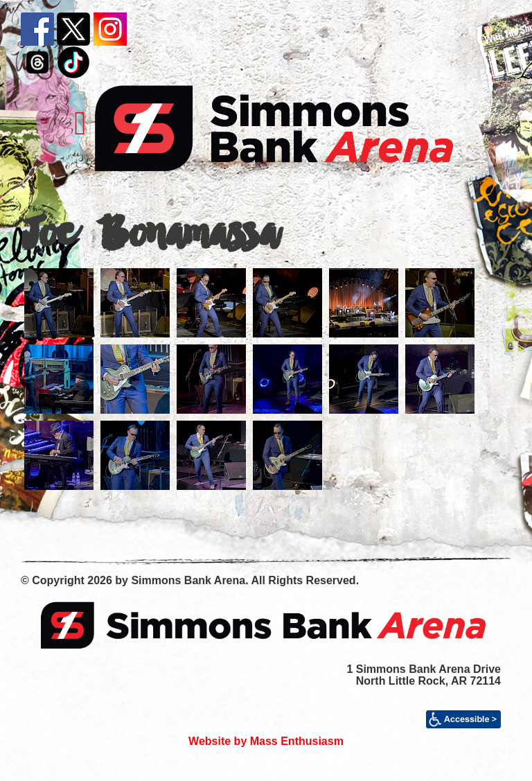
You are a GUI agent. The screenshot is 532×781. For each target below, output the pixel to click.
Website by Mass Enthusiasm (266, 741)
